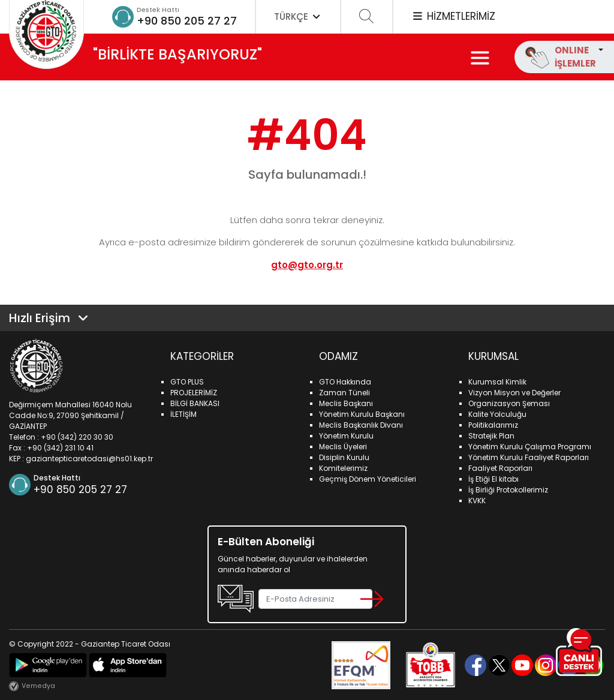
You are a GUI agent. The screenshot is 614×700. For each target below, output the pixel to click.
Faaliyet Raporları (500, 468)
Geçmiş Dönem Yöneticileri (368, 479)
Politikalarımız (493, 425)
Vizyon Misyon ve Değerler (514, 393)
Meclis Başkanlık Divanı (361, 425)
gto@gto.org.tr (307, 265)
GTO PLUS (187, 382)
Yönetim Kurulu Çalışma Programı (530, 447)
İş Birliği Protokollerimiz (508, 490)
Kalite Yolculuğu (497, 414)
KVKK (477, 501)
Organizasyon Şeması (509, 403)
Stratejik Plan (491, 436)
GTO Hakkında (345, 382)
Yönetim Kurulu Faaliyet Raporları (529, 457)
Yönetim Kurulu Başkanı (362, 414)
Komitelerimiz (343, 468)
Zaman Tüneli (344, 393)
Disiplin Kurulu (344, 457)
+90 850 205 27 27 (187, 21)
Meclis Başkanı (346, 403)
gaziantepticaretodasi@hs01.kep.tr (89, 459)
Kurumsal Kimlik (497, 382)
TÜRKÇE (298, 16)
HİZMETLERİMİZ (453, 16)
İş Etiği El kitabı (493, 479)
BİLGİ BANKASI (195, 403)
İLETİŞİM (183, 414)
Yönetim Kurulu (346, 436)
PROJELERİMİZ (194, 393)
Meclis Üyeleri (343, 447)
